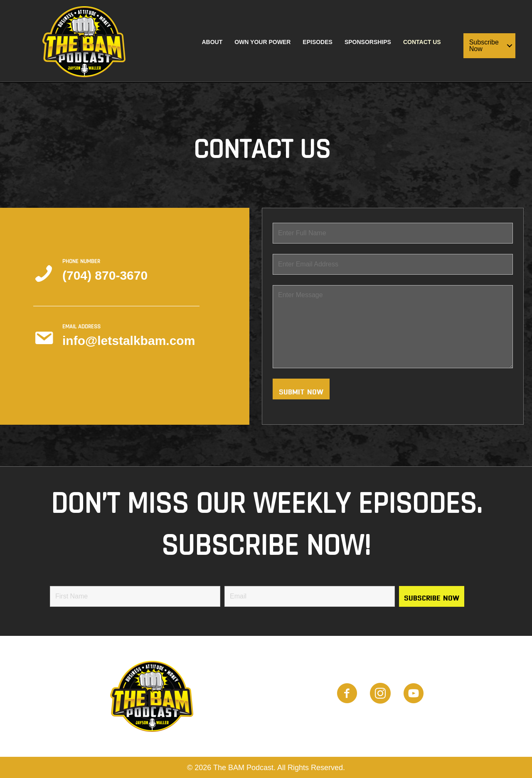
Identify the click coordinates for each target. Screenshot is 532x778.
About (212, 42)
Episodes (318, 42)
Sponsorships (368, 42)
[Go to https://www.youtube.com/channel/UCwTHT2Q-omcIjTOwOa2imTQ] (414, 694)
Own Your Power (262, 42)
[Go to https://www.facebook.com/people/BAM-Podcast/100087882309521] (347, 694)
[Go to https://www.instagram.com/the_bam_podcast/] (380, 694)
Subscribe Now (484, 46)
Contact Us (422, 42)
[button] (510, 46)
